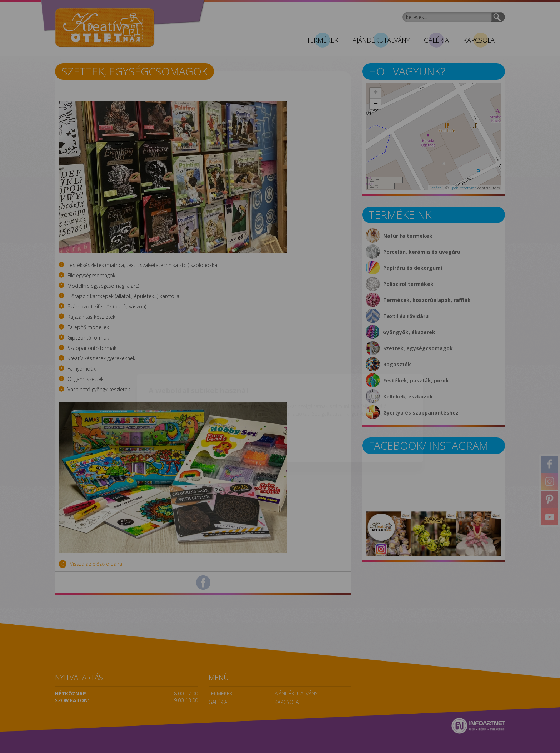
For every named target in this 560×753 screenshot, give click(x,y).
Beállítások (242, 400)
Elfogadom (179, 400)
